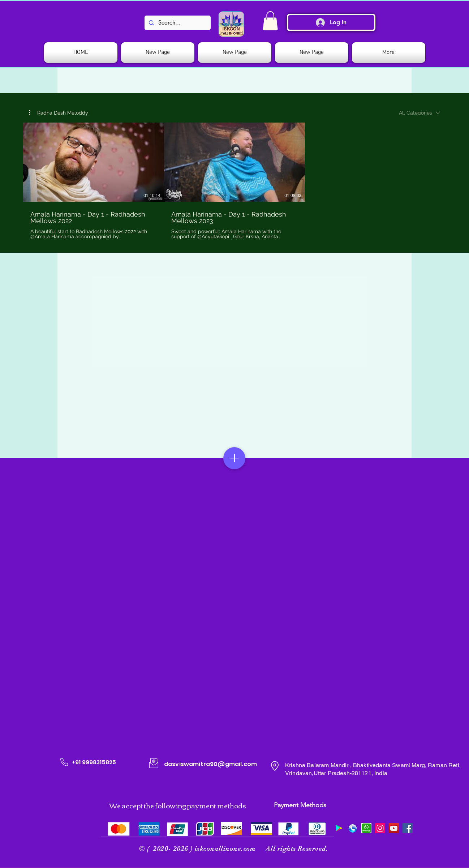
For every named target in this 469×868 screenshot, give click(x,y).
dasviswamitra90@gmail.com (210, 764)
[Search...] (177, 23)
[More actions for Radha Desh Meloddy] (59, 113)
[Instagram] (380, 828)
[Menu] (234, 458)
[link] (270, 21)
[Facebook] (408, 828)
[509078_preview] (353, 828)
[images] (366, 828)
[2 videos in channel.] (234, 181)
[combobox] (419, 113)
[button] (59, 113)
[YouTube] (394, 828)
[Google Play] (339, 828)
